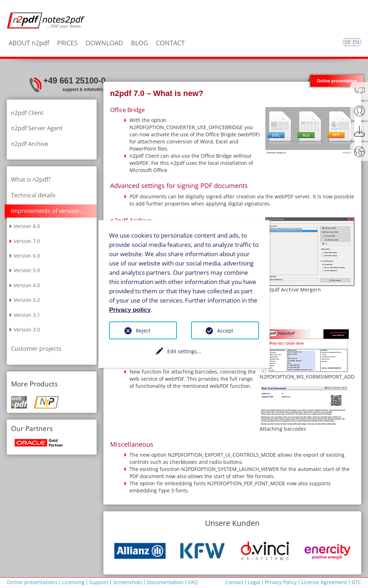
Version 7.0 (27, 241)
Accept (225, 331)
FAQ (193, 582)
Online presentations (32, 582)
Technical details (33, 195)
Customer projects (36, 349)
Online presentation (337, 81)
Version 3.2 (27, 300)
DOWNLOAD (104, 43)
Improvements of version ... (48, 211)
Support (99, 582)
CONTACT (170, 43)
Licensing (73, 582)
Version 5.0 (27, 270)
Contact (234, 582)
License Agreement (324, 582)
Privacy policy (130, 309)
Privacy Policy (281, 582)
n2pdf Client (27, 113)
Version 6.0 (27, 256)
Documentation (165, 582)
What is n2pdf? (31, 179)
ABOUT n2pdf (29, 43)
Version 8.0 (27, 226)
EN (356, 42)
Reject (143, 331)
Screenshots (128, 582)
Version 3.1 (27, 315)
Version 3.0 (27, 330)
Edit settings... (184, 351)
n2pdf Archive (30, 144)
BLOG (139, 43)
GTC (356, 582)
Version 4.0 (27, 285)
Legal (254, 582)
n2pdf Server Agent (37, 128)
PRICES (67, 43)
